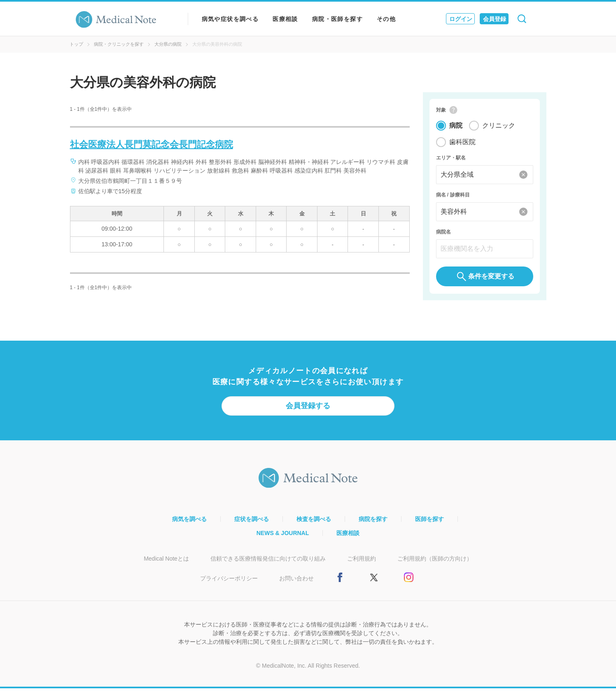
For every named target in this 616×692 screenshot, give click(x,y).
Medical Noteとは (166, 562)
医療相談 (285, 19)
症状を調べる (252, 523)
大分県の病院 (168, 44)
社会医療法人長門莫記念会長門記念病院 (152, 144)
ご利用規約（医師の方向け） (435, 562)
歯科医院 (462, 144)
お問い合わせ (296, 582)
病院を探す (373, 523)
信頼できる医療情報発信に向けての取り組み (268, 562)
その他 (386, 19)
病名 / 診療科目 (453, 197)
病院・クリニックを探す (119, 44)
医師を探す (429, 523)
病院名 (443, 234)
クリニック (499, 127)
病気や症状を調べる (230, 19)
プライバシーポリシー (229, 582)
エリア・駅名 (451, 160)
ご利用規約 (362, 562)
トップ (76, 44)
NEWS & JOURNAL (283, 537)
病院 (456, 127)
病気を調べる (189, 523)
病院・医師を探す (337, 19)
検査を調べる (314, 523)
